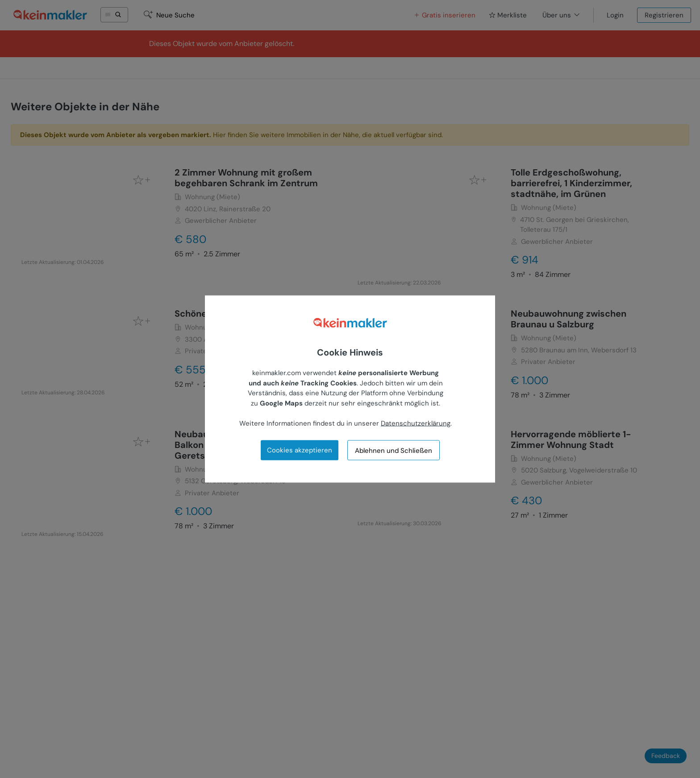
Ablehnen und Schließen (394, 450)
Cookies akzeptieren (300, 450)
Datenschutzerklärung (416, 423)
